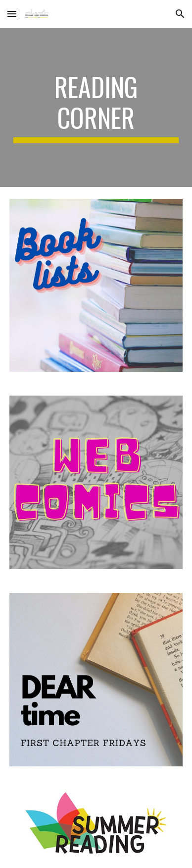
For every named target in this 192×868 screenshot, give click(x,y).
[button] (12, 14)
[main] (96, 107)
